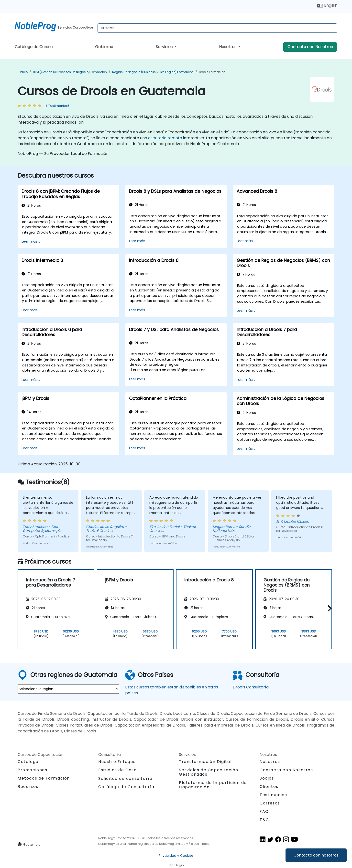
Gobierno (104, 47)
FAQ (264, 811)
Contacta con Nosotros (310, 47)
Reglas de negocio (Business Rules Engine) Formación (153, 72)
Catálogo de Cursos (34, 47)
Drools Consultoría (251, 687)
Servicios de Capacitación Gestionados (209, 772)
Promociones (33, 770)
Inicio (24, 72)
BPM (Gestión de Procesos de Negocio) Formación (70, 72)
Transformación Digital (205, 762)
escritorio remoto (165, 138)
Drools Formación (212, 72)
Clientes (269, 787)
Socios (267, 778)
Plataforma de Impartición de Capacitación (213, 785)
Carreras (270, 803)
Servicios (165, 47)
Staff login (176, 865)
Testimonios (273, 795)
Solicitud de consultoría (125, 779)
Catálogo (28, 762)
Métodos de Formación (44, 778)
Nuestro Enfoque (117, 762)
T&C (264, 820)
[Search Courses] (217, 28)
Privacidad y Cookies (176, 856)
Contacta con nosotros (316, 855)
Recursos (28, 787)
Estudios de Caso (118, 770)
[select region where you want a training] (68, 689)
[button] (328, 608)
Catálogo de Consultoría (126, 787)
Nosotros (228, 47)
